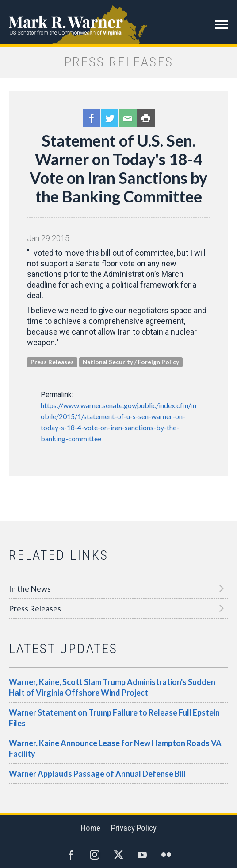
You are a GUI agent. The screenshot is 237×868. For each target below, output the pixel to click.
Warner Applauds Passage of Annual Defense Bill (97, 774)
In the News (30, 588)
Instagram (95, 855)
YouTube (142, 855)
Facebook (92, 118)
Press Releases (35, 608)
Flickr (166, 855)
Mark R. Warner (119, 22)
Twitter (110, 118)
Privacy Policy (134, 828)
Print (146, 118)
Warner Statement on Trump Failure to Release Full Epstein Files (114, 718)
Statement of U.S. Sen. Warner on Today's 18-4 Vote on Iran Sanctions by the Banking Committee (119, 168)
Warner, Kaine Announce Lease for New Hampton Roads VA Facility (115, 748)
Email (128, 118)
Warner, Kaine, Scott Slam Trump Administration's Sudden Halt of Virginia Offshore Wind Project (112, 687)
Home (91, 828)
